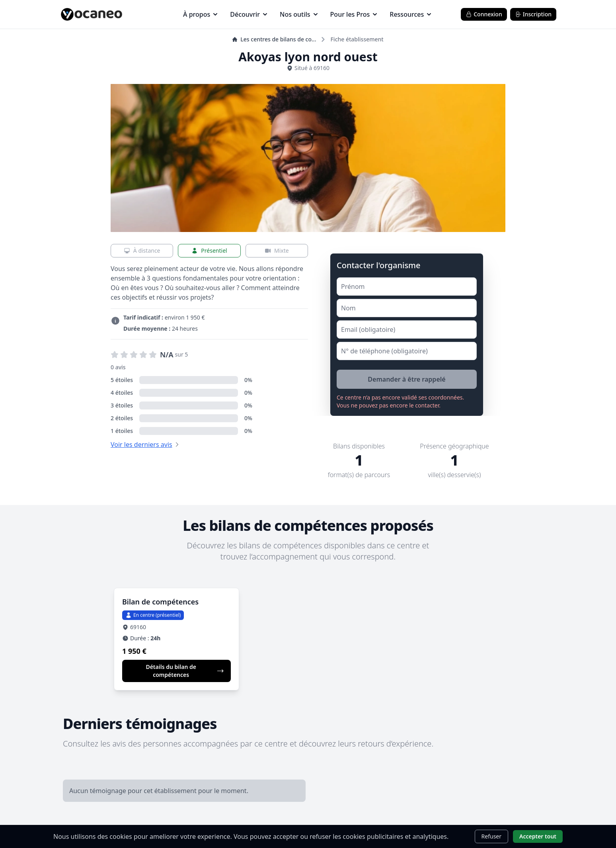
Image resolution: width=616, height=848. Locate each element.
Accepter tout (538, 836)
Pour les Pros (354, 14)
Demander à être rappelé (406, 379)
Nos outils (298, 14)
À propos (200, 14)
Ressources (410, 14)
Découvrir (249, 14)
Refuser (491, 836)
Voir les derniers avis (141, 444)
